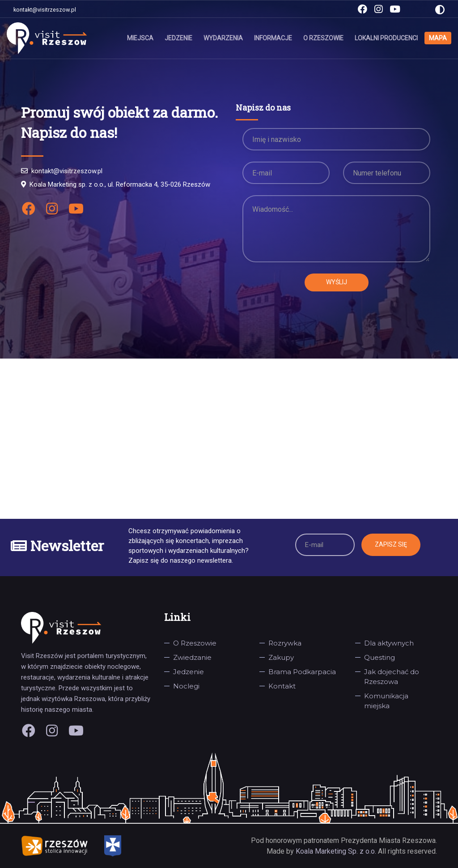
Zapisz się (391, 544)
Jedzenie (178, 38)
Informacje (273, 38)
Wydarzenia (223, 38)
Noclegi (186, 686)
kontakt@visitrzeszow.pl (45, 10)
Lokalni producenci (386, 38)
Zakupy (281, 657)
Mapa (438, 38)
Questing (380, 657)
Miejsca (140, 38)
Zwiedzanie (192, 657)
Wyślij (337, 282)
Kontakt (282, 686)
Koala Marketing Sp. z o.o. (337, 851)
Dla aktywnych (389, 643)
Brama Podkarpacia (302, 672)
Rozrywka (285, 643)
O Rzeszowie (323, 38)
